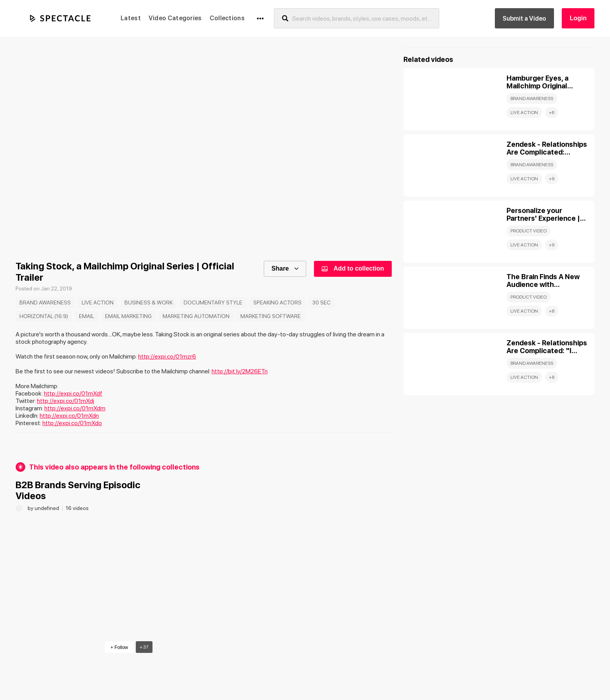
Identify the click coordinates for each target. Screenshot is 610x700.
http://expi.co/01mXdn (69, 416)
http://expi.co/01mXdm (75, 408)
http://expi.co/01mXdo (72, 423)
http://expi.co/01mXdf (73, 393)
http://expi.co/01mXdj (66, 401)
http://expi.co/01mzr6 (167, 356)
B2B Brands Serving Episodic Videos (78, 491)
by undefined (44, 508)
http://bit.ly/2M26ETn (240, 371)
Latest (131, 18)
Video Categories (175, 18)
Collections (227, 18)
